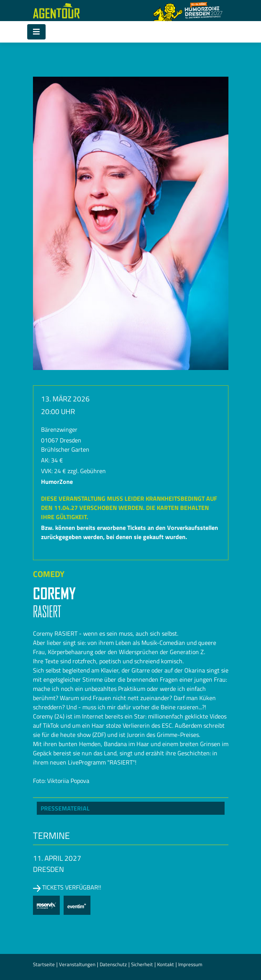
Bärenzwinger (59, 429)
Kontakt (166, 964)
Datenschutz (113, 964)
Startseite (44, 964)
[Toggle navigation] (36, 32)
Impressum (190, 964)
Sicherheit (142, 964)
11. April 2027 (57, 858)
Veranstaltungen (77, 964)
